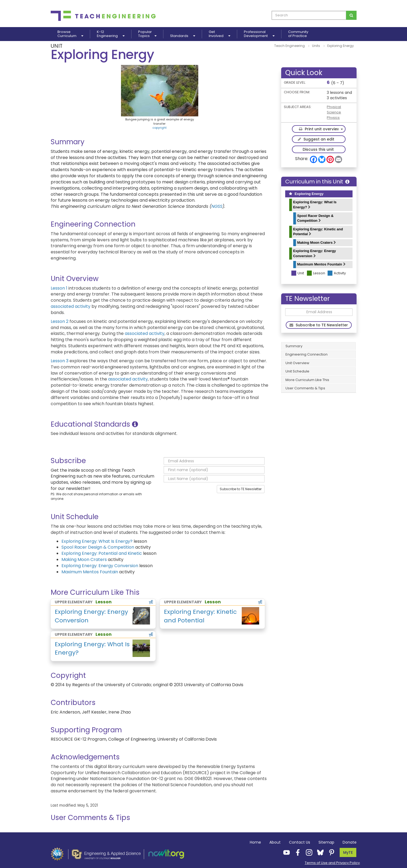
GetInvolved (219, 34)
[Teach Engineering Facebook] (296, 852)
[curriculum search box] (309, 15)
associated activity (71, 306)
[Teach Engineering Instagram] (307, 852)
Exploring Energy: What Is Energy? (315, 205)
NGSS (217, 206)
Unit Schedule (297, 371)
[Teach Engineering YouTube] (285, 852)
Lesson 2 (60, 321)
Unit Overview (297, 363)
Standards (183, 36)
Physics (333, 118)
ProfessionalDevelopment (259, 34)
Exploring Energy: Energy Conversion (314, 253)
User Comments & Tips (305, 388)
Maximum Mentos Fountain (321, 264)
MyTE (348, 852)
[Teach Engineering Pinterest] (330, 852)
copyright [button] (159, 128)
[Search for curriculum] (351, 15)
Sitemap (326, 842)
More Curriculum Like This (307, 380)
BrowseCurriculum (70, 34)
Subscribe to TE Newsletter (241, 489)
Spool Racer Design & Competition (315, 218)
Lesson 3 (60, 361)
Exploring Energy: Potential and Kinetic (102, 553)
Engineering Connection (307, 354)
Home (255, 842)
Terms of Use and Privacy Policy (332, 863)
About (275, 842)
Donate (350, 842)
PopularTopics (147, 34)
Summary (294, 346)
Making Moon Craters (316, 243)
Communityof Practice (298, 34)
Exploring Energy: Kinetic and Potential (318, 232)
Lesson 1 (59, 288)
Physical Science (334, 110)
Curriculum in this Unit (317, 182)
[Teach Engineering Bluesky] (319, 852)
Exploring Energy (306, 194)
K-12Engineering (111, 34)
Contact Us (300, 842)
